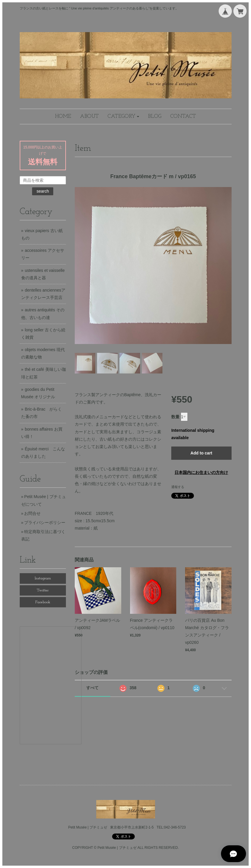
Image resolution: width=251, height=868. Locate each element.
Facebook (43, 602)
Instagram (43, 578)
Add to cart (201, 453)
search (43, 191)
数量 (175, 417)
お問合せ (32, 513)
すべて (92, 688)
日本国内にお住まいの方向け (201, 472)
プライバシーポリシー (45, 523)
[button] (124, 116)
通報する (178, 487)
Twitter (43, 590)
